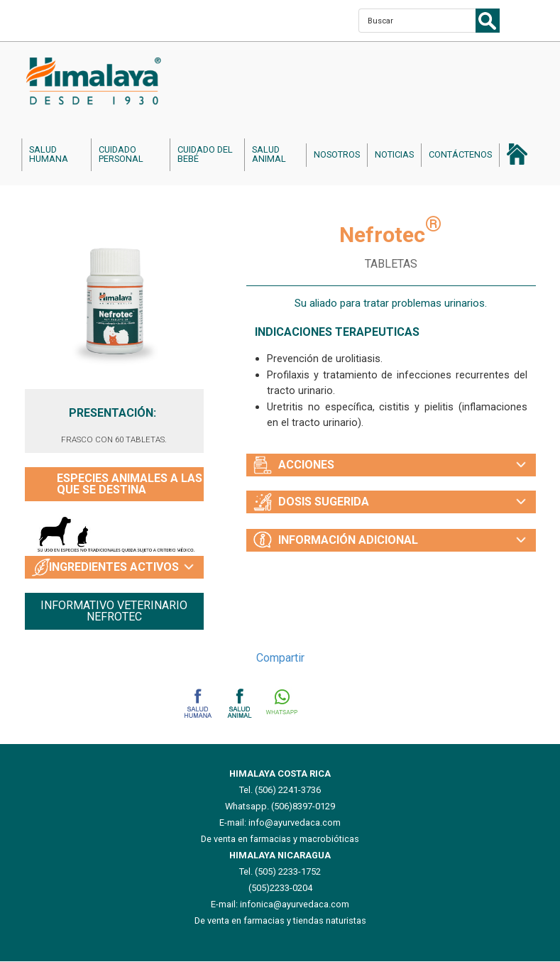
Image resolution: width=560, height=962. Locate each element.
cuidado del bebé (205, 154)
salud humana (49, 154)
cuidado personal (121, 154)
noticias (394, 154)
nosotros (337, 154)
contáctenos (460, 154)
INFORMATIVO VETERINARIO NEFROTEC (114, 611)
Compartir (280, 658)
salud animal (269, 154)
